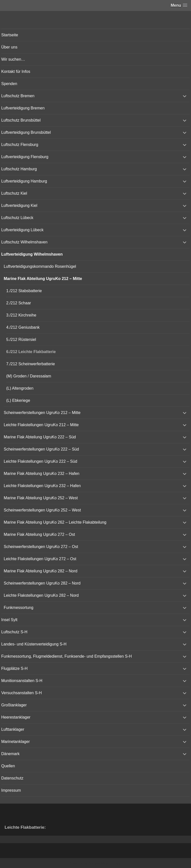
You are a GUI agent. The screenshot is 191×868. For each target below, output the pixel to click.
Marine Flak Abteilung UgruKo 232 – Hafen (42, 474)
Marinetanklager (16, 742)
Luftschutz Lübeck (17, 218)
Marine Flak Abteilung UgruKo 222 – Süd (40, 437)
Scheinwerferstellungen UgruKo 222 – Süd (41, 449)
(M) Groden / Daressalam (29, 376)
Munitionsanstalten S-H (22, 681)
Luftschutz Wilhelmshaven (24, 242)
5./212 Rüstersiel (21, 340)
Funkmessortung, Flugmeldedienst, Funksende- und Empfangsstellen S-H (67, 656)
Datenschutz (12, 778)
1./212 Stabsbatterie (24, 291)
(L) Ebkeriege (18, 400)
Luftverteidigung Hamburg (24, 181)
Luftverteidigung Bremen (23, 108)
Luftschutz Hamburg (19, 169)
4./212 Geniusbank (23, 327)
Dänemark (10, 754)
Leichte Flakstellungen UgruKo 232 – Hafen (42, 486)
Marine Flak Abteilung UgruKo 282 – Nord (41, 571)
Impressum (11, 790)
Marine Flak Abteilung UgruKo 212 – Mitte (43, 279)
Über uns (9, 47)
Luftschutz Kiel (14, 193)
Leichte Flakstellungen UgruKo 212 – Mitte (41, 425)
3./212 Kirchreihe (21, 315)
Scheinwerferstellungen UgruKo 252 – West (42, 510)
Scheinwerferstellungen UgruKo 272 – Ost (41, 547)
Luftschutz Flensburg (20, 145)
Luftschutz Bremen (18, 96)
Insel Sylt (9, 620)
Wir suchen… (13, 59)
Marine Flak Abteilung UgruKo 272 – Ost (39, 534)
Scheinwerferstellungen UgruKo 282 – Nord (42, 583)
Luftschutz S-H (14, 632)
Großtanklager (14, 705)
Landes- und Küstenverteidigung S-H (34, 644)
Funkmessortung (19, 608)
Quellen (8, 766)
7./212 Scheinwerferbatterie (31, 364)
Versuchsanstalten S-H (22, 693)
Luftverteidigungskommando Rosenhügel (40, 266)
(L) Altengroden (20, 388)
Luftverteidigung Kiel (19, 206)
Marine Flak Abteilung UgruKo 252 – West (41, 498)
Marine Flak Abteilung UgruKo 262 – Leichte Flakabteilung (55, 522)
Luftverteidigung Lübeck (22, 230)
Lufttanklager (13, 729)
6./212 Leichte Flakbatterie (31, 352)
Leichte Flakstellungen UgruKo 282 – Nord (41, 595)
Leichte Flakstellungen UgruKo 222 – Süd (40, 461)
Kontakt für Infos (16, 71)
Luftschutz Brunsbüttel (21, 120)
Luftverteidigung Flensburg (25, 157)
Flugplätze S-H (14, 668)
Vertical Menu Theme (105, 863)
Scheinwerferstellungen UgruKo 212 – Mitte (42, 413)
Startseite (10, 35)
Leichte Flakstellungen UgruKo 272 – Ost (40, 559)
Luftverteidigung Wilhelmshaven (32, 254)
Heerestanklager (16, 717)
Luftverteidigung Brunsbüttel (26, 132)
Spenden (9, 84)
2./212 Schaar (19, 303)
